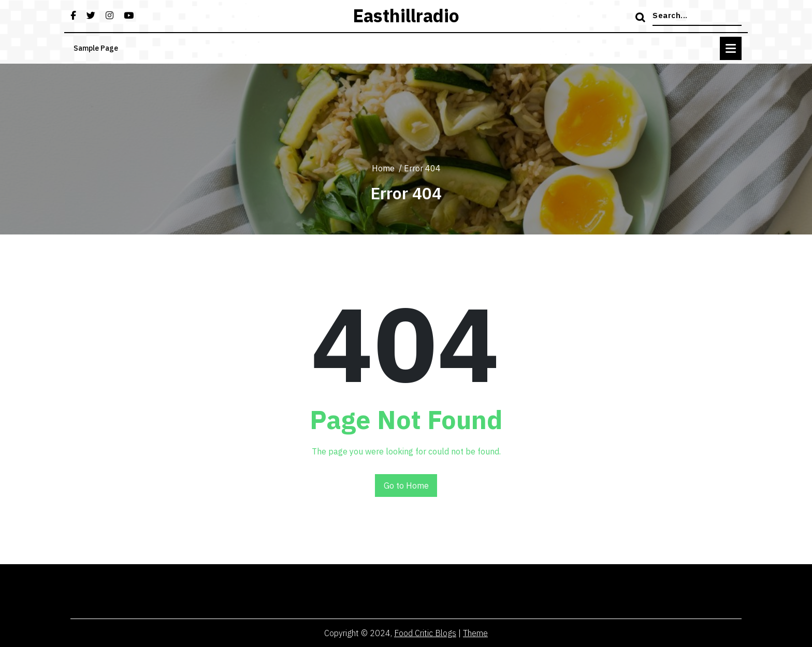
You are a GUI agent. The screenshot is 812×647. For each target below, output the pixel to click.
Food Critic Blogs (425, 633)
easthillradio (406, 16)
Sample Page (96, 48)
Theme (475, 633)
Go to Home (406, 486)
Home (383, 168)
